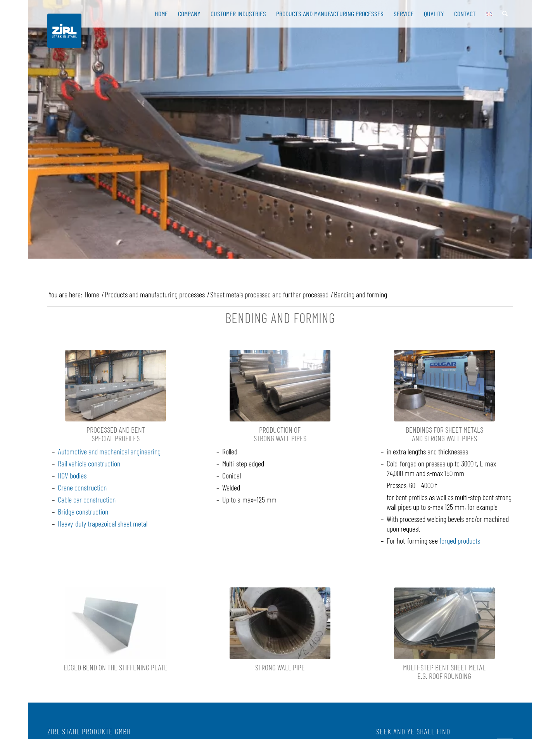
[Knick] (116, 623)
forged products (460, 540)
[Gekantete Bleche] (444, 623)
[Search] (505, 14)
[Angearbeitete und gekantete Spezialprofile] (116, 386)
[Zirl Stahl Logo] (64, 31)
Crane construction (82, 487)
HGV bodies (72, 475)
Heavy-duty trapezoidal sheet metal (103, 523)
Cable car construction (87, 499)
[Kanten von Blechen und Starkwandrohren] (444, 386)
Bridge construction (83, 511)
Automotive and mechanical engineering (109, 451)
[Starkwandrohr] (280, 386)
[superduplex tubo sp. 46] (280, 623)
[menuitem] (161, 14)
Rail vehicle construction (89, 463)
